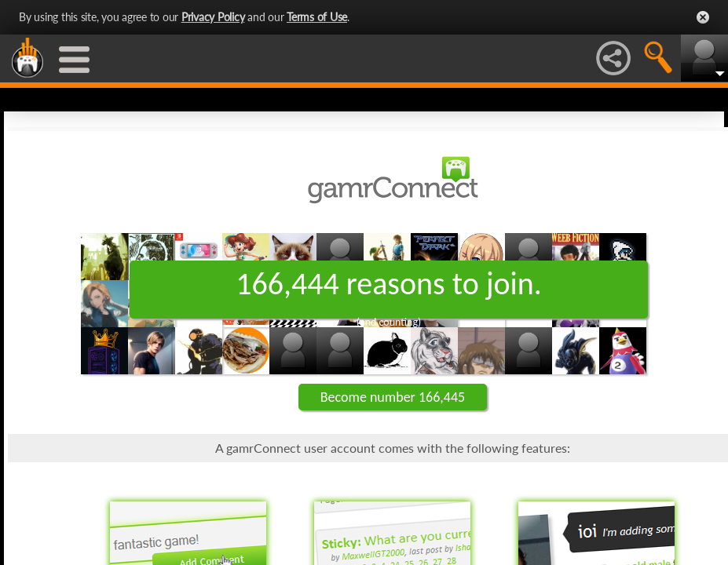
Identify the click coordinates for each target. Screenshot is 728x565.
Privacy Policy (213, 17)
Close (703, 17)
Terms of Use (317, 17)
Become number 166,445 (393, 397)
